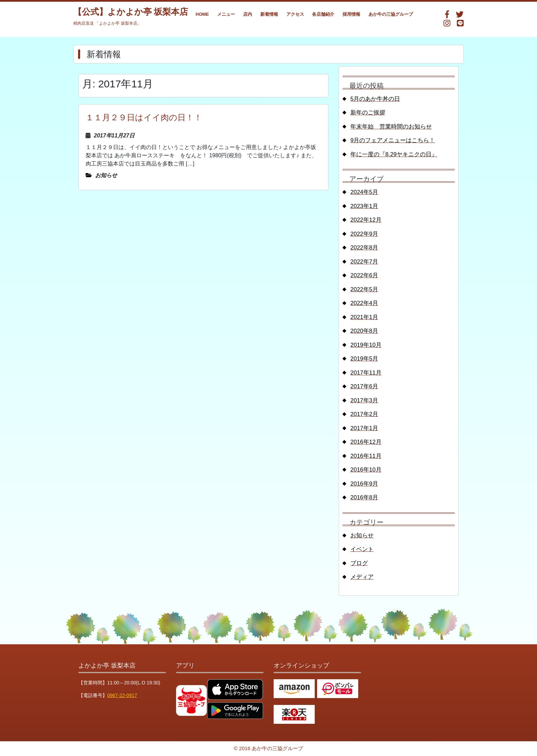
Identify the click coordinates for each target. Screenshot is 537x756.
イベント (362, 549)
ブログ (359, 563)
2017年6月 (364, 386)
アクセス (295, 14)
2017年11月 (366, 373)
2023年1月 (364, 206)
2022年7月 (364, 262)
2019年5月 (364, 359)
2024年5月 (364, 192)
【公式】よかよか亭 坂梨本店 (131, 12)
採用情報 (351, 14)
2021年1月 (364, 317)
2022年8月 (364, 248)
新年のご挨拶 (368, 113)
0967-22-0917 (122, 695)
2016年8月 (364, 497)
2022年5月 (364, 289)
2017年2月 (364, 414)
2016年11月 (366, 456)
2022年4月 (364, 303)
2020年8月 (364, 331)
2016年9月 (364, 484)
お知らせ (362, 535)
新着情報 (269, 14)
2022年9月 (364, 234)
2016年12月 (366, 442)
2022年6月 (364, 275)
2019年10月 (366, 345)
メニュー (226, 14)
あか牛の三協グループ (391, 14)
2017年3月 (364, 400)
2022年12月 (366, 220)
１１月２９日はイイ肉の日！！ (144, 117)
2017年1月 (364, 428)
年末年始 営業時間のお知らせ (391, 127)
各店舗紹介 (323, 14)
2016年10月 (366, 470)
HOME (202, 14)
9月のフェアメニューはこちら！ (393, 140)
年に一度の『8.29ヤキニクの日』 (394, 154)
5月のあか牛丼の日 (375, 99)
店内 (248, 14)
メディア (362, 577)
